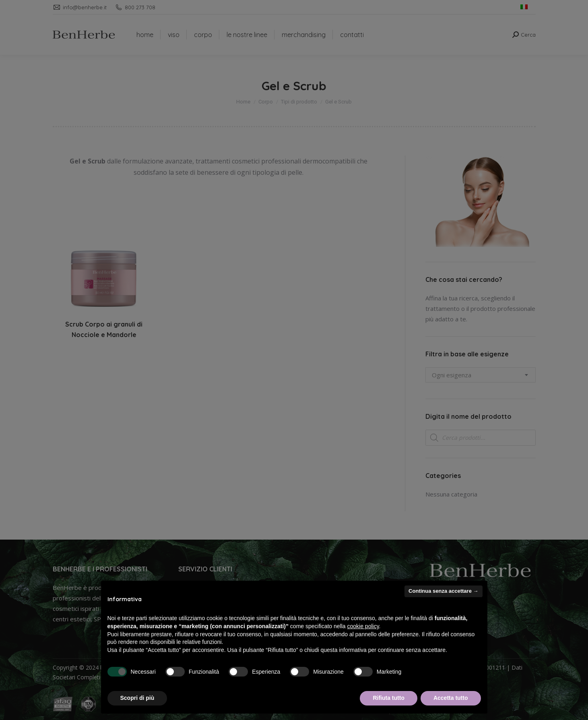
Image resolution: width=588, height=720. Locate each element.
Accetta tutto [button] (451, 698)
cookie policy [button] (363, 626)
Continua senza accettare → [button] (443, 591)
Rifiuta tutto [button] (389, 698)
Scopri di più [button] (137, 698)
